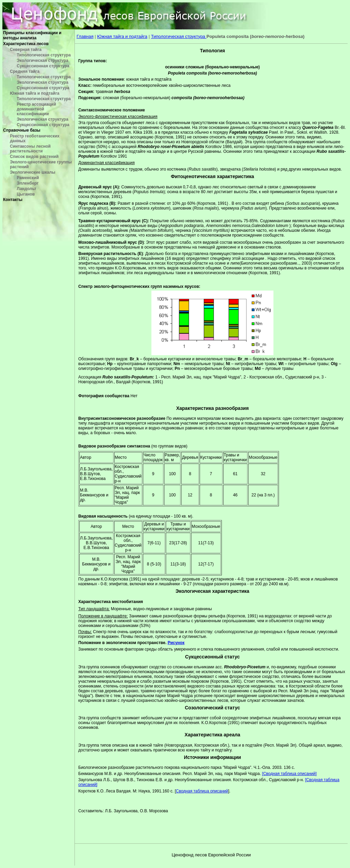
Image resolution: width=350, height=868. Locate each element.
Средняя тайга (25, 71)
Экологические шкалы (33, 172)
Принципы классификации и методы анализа (32, 35)
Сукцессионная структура (43, 66)
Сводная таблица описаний (202, 791)
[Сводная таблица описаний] (290, 774)
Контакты (13, 200)
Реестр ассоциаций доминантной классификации (36, 109)
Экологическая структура (43, 61)
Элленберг (28, 183)
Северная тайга (26, 50)
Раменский (28, 178)
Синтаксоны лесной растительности (30, 149)
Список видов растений (34, 157)
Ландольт (26, 189)
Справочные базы (22, 130)
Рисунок (176, 643)
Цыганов (26, 194)
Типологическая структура (44, 55)
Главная (85, 36)
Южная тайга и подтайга (35, 93)
